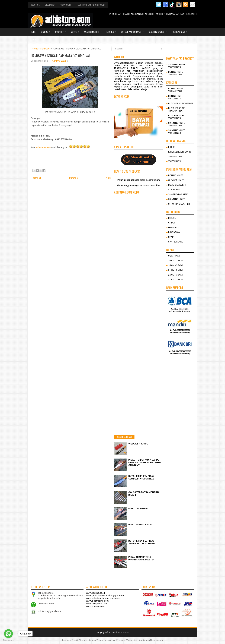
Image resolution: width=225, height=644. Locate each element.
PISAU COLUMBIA (138, 508)
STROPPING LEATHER (179, 204)
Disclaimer (50, 5)
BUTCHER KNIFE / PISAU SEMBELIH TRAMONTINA (142, 542)
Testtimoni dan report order (91, 5)
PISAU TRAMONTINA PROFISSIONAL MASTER (141, 558)
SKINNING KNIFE (177, 199)
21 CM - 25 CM (175, 270)
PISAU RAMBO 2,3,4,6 (140, 525)
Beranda (73, 178)
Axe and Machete (94, 31)
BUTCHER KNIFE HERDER (181, 103)
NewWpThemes (80, 640)
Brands (47, 31)
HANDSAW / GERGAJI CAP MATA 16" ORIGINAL (61, 56)
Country (62, 31)
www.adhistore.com (124, 63)
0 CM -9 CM (174, 256)
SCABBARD (174, 190)
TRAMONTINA (175, 157)
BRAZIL (172, 218)
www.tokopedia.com (97, 603)
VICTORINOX (175, 161)
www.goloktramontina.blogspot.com (105, 596)
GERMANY (45, 49)
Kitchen (112, 31)
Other (36, 38)
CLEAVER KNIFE (176, 180)
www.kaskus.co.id (95, 593)
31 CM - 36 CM (175, 280)
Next (108, 178)
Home (33, 32)
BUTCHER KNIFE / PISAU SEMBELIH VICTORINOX (141, 477)
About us (35, 5)
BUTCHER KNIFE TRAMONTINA (176, 109)
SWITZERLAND (176, 242)
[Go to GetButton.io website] (8, 640)
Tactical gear (181, 31)
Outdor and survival (134, 31)
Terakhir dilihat (124, 437)
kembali (37, 178)
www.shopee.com (95, 606)
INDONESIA (174, 232)
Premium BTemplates (127, 640)
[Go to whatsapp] (8, 634)
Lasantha (111, 640)
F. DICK (172, 147)
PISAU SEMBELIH (177, 185)
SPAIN (171, 237)
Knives (76, 31)
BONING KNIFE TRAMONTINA (176, 73)
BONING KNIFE (176, 175)
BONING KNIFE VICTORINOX (176, 97)
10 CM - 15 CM (175, 261)
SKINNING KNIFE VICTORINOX (177, 66)
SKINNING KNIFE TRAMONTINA (177, 124)
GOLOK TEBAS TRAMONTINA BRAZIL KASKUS (139, 67)
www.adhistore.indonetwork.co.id (103, 598)
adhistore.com (43, 147)
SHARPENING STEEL (179, 194)
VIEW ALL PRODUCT (139, 444)
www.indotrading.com (97, 601)
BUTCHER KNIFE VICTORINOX (176, 117)
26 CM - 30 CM (175, 275)
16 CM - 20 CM (175, 265)
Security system (159, 31)
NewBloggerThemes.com (151, 640)
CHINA (172, 223)
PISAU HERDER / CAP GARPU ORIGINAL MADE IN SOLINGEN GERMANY (145, 463)
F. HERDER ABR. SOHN (180, 152)
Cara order (66, 5)
